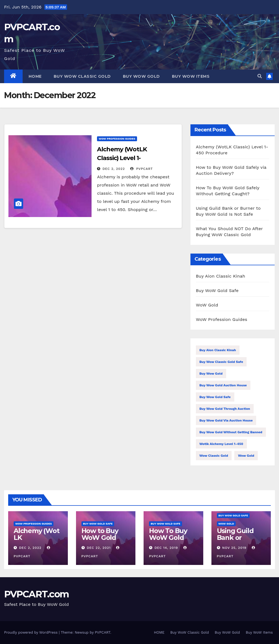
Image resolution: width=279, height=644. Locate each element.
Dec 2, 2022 (114, 169)
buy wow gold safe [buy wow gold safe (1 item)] (215, 397)
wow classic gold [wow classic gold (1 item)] (214, 456)
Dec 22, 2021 (99, 548)
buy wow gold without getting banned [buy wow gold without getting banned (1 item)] (231, 432)
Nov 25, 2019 (234, 548)
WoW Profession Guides (117, 139)
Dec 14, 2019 (166, 548)
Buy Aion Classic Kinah (221, 276)
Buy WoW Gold (141, 76)
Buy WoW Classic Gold (82, 76)
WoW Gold (207, 305)
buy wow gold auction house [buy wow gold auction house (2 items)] (223, 385)
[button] (260, 76)
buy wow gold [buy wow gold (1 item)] (211, 374)
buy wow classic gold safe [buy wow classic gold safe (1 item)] (221, 362)
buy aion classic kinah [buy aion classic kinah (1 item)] (218, 350)
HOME (35, 76)
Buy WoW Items (191, 76)
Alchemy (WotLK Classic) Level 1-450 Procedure (122, 158)
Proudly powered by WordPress (31, 632)
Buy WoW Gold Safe (217, 291)
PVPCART (142, 169)
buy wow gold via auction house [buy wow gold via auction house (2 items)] (226, 420)
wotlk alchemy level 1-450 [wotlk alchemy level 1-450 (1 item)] (221, 444)
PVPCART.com (36, 594)
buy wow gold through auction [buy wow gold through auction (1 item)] (225, 409)
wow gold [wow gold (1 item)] (246, 456)
